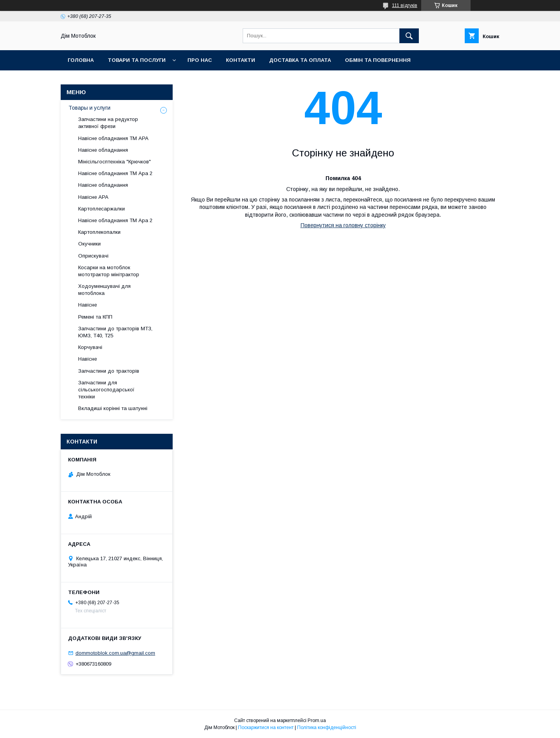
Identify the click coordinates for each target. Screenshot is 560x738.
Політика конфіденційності (327, 727)
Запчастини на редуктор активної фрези (108, 123)
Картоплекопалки (99, 232)
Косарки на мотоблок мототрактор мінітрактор (109, 271)
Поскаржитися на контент (266, 727)
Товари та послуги (137, 60)
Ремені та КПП (95, 317)
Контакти (241, 60)
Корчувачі (90, 347)
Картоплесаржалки (101, 209)
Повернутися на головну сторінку (343, 225)
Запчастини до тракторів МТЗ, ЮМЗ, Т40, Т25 (115, 332)
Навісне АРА (93, 197)
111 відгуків (405, 5)
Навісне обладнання (103, 150)
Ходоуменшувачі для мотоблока (104, 290)
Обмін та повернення (378, 60)
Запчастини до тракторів (109, 371)
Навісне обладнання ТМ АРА (113, 138)
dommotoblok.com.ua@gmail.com (115, 653)
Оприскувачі (93, 256)
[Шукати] (409, 36)
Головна (81, 60)
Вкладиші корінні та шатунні (113, 408)
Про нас (200, 60)
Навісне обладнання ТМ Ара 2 (115, 173)
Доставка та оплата (300, 60)
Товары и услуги (89, 108)
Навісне (87, 305)
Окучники (89, 244)
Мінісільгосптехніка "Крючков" (115, 162)
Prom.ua (317, 720)
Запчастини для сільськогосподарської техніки (106, 390)
